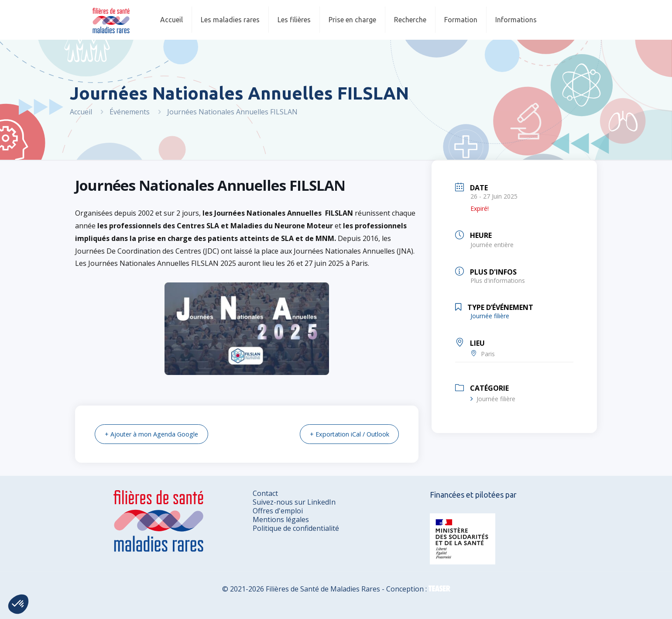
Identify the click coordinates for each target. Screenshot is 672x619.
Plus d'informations (498, 280)
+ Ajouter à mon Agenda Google (155, 434)
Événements (130, 112)
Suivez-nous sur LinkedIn (294, 502)
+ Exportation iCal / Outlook (345, 434)
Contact (265, 493)
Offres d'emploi (278, 510)
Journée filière (493, 399)
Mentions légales (281, 519)
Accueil (81, 112)
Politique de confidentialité (296, 528)
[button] (18, 604)
